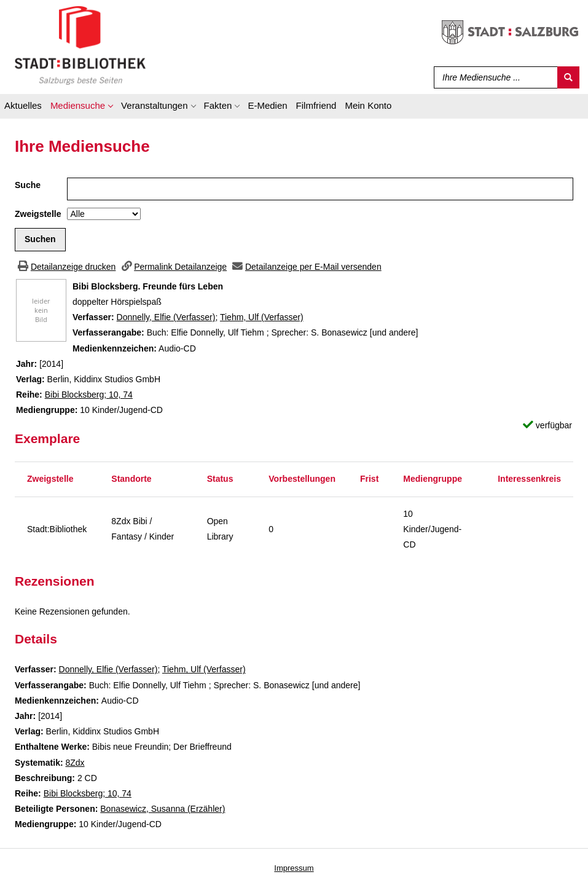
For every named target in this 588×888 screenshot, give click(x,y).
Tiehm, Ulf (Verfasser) (262, 317)
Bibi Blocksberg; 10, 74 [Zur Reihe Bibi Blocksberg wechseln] (89, 395)
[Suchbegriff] (493, 77)
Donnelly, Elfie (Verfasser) (166, 317)
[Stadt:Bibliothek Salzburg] (80, 45)
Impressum (294, 868)
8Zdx (75, 763)
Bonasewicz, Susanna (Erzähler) (163, 809)
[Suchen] (568, 77)
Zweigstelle (38, 214)
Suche (28, 185)
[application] (81, 108)
